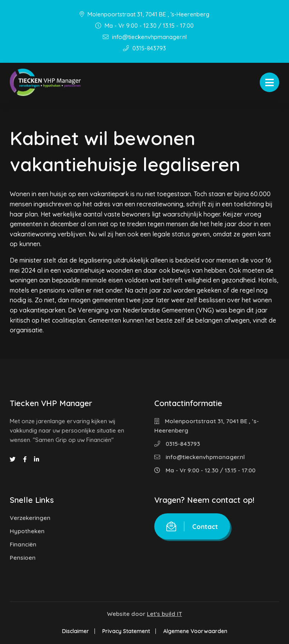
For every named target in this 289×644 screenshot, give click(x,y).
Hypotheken (27, 531)
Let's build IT (164, 614)
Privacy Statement (126, 631)
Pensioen (23, 558)
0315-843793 (144, 48)
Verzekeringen (30, 518)
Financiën (23, 544)
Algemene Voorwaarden (195, 631)
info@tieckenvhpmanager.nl (145, 37)
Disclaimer (76, 631)
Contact (192, 526)
